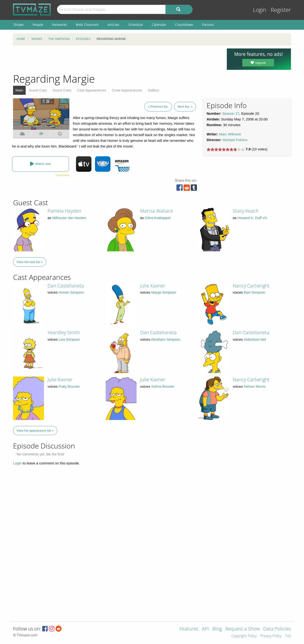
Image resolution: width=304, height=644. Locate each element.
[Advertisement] (116, 59)
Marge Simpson (164, 292)
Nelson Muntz (255, 386)
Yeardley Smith (64, 332)
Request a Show (242, 629)
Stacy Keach (246, 211)
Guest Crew (62, 90)
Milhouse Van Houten (69, 218)
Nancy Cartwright (251, 286)
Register (281, 10)
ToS (288, 636)
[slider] (226, 149)
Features (189, 629)
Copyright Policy (244, 636)
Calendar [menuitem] (159, 25)
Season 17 (231, 113)
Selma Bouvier (163, 386)
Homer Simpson (71, 292)
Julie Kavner (153, 286)
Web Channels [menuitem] (87, 25)
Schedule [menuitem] (136, 25)
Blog (217, 629)
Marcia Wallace (157, 211)
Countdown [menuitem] (184, 25)
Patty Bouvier (69, 386)
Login (260, 10)
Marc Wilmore (230, 134)
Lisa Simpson (69, 339)
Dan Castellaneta (66, 286)
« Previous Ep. (158, 107)
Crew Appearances (127, 90)
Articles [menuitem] (114, 25)
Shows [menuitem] (19, 25)
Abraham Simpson (166, 339)
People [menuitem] (38, 25)
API (205, 629)
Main (19, 90)
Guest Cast (38, 90)
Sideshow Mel (255, 339)
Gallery (153, 90)
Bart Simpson (255, 292)
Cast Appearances (92, 90)
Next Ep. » (185, 107)
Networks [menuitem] (59, 25)
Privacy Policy (271, 636)
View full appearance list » (35, 431)
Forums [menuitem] (208, 25)
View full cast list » (30, 262)
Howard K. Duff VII (252, 218)
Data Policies (277, 629)
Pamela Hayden (64, 211)
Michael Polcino (235, 140)
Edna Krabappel (158, 218)
